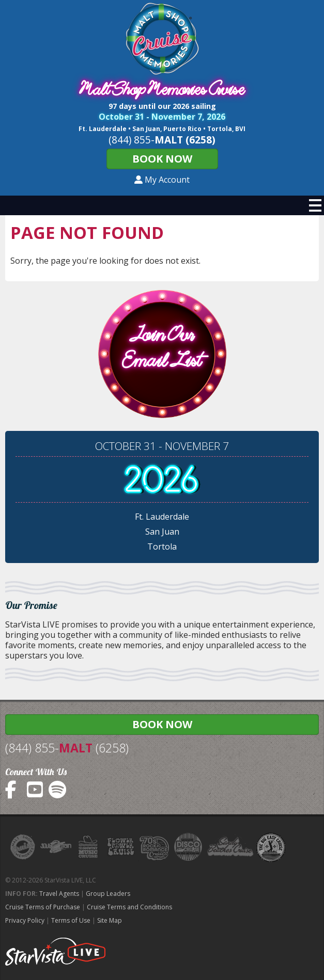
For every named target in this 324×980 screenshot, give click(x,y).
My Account (162, 180)
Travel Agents (59, 894)
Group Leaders (108, 894)
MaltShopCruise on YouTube (36, 790)
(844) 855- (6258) (67, 748)
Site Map (110, 920)
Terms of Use (71, 920)
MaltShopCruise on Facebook (14, 790)
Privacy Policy (25, 920)
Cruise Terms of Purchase (43, 907)
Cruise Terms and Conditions (129, 907)
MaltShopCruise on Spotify (58, 790)
